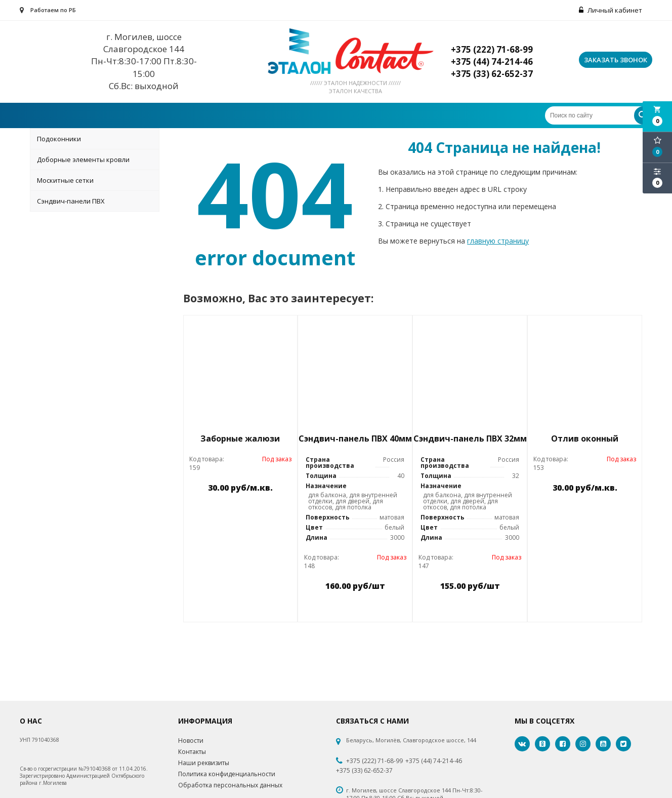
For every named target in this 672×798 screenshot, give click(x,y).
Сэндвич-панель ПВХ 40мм (355, 438)
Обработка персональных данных (230, 785)
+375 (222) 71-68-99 (374, 761)
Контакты (192, 752)
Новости (191, 741)
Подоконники (59, 139)
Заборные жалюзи (240, 438)
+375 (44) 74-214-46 (434, 761)
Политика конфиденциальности (227, 774)
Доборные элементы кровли (83, 159)
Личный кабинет (611, 10)
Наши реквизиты (204, 763)
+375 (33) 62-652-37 (364, 771)
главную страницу (498, 241)
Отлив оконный (585, 438)
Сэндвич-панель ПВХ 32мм (470, 438)
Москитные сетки (65, 180)
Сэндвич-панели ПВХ (71, 201)
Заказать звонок (616, 60)
